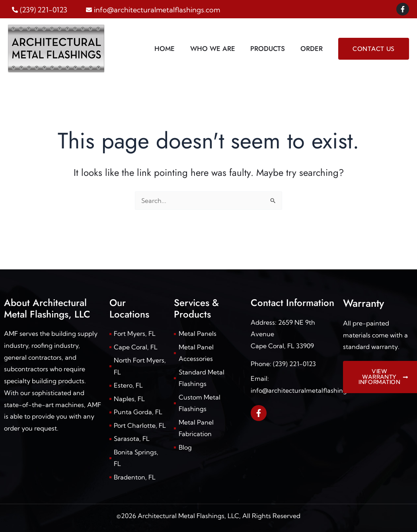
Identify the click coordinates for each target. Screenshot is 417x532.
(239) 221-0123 (294, 362)
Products (270, 49)
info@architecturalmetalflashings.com (307, 390)
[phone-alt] (40, 10)
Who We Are (217, 49)
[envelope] (153, 10)
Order (312, 49)
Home (171, 49)
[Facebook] (403, 9)
